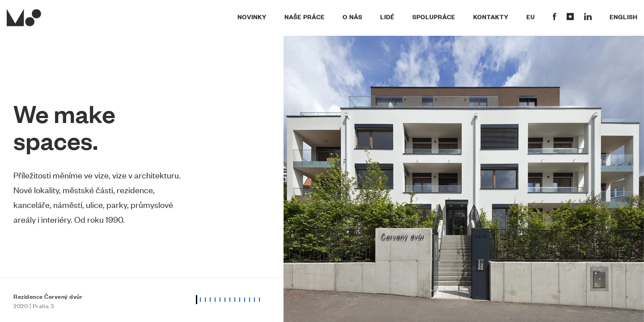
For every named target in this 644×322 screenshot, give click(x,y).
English (623, 17)
